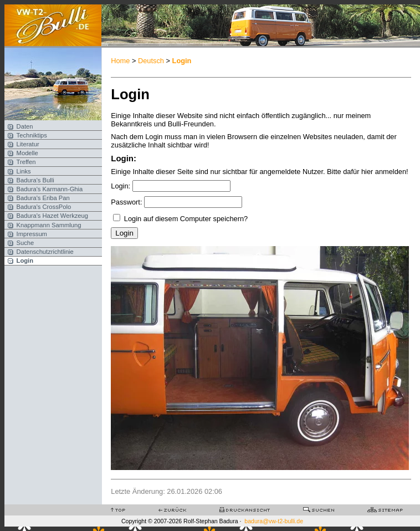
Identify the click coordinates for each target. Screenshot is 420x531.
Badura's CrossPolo (44, 207)
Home (120, 61)
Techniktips (32, 135)
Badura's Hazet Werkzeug (52, 216)
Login (25, 261)
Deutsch (151, 61)
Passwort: (126, 202)
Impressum (32, 234)
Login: (121, 186)
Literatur (28, 144)
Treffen (26, 162)
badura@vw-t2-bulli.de (274, 521)
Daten (25, 126)
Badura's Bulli (35, 180)
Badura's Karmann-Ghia (50, 189)
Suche (25, 243)
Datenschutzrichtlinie (45, 252)
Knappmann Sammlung (49, 225)
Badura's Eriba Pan (43, 198)
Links (24, 171)
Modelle (27, 153)
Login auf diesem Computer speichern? (186, 219)
